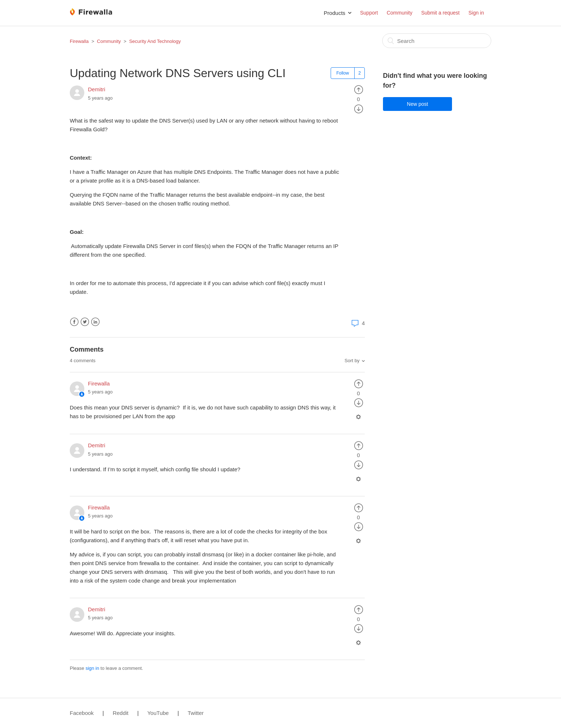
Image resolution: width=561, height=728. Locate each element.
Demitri (97, 89)
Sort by (352, 361)
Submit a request (440, 13)
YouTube (158, 713)
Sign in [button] (476, 13)
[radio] (359, 89)
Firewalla (79, 41)
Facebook (74, 322)
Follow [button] (343, 73)
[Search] (437, 41)
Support (369, 13)
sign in (92, 668)
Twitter (85, 322)
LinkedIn (95, 322)
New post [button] (417, 104)
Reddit (120, 713)
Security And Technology (155, 41)
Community (399, 13)
